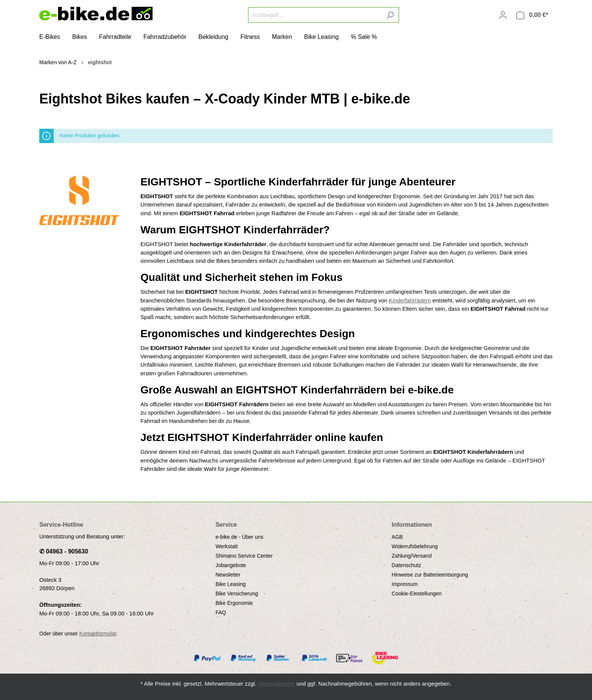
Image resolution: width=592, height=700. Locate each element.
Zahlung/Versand (412, 556)
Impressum (405, 584)
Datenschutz (406, 565)
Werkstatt (227, 546)
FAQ (221, 612)
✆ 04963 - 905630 (64, 551)
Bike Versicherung (237, 594)
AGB (397, 537)
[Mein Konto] (503, 15)
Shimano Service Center (244, 556)
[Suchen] (390, 15)
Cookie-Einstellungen (416, 594)
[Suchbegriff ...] (315, 15)
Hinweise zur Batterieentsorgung (430, 575)
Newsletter (228, 575)
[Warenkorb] (532, 15)
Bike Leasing (231, 584)
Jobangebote (231, 565)
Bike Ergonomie (234, 603)
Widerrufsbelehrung (415, 546)
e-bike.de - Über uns (240, 537)
